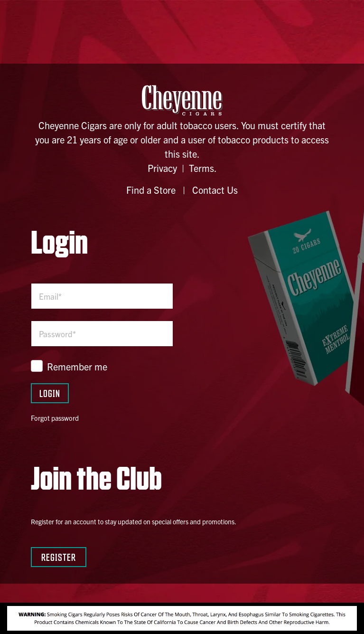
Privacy (162, 168)
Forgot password (55, 418)
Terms (201, 168)
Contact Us (215, 190)
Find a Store (151, 190)
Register (59, 557)
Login (50, 393)
